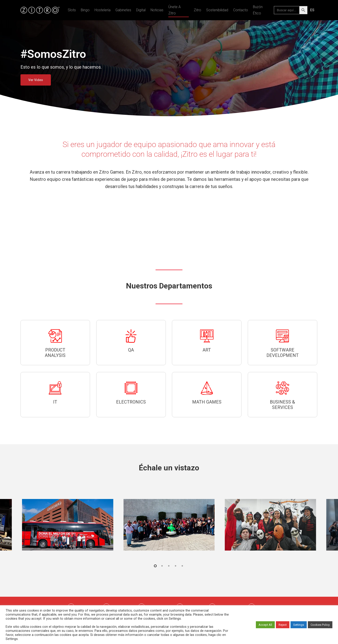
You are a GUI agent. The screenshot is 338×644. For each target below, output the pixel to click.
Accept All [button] (265, 625)
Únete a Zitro (175, 10)
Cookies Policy (320, 625)
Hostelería (103, 10)
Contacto (241, 10)
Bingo (85, 10)
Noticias (157, 10)
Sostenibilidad (217, 10)
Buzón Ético (258, 10)
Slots (72, 10)
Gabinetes (123, 10)
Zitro (197, 10)
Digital (141, 10)
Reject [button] (283, 625)
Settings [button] (299, 625)
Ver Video (36, 80)
